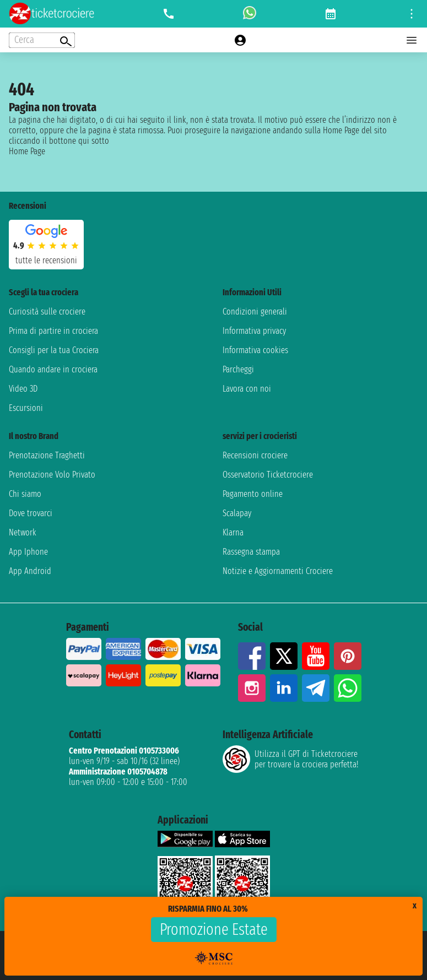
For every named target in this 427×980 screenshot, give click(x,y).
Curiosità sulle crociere (47, 312)
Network (23, 532)
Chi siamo (25, 494)
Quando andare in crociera (53, 369)
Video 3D (23, 389)
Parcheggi (238, 369)
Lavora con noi (247, 389)
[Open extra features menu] (42, 40)
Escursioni (26, 408)
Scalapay (237, 513)
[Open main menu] (412, 40)
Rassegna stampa (251, 552)
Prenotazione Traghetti (47, 455)
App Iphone (28, 552)
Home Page (27, 151)
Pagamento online (253, 494)
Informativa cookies (255, 350)
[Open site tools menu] (412, 14)
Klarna (233, 532)
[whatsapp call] (250, 14)
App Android (30, 571)
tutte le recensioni (46, 260)
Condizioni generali (255, 312)
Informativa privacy (254, 331)
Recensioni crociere (255, 455)
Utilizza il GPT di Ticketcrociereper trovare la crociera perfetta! (290, 759)
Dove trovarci (31, 513)
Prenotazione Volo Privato (52, 475)
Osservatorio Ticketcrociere (268, 475)
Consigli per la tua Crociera (54, 350)
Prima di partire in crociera (53, 331)
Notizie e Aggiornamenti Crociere (278, 571)
